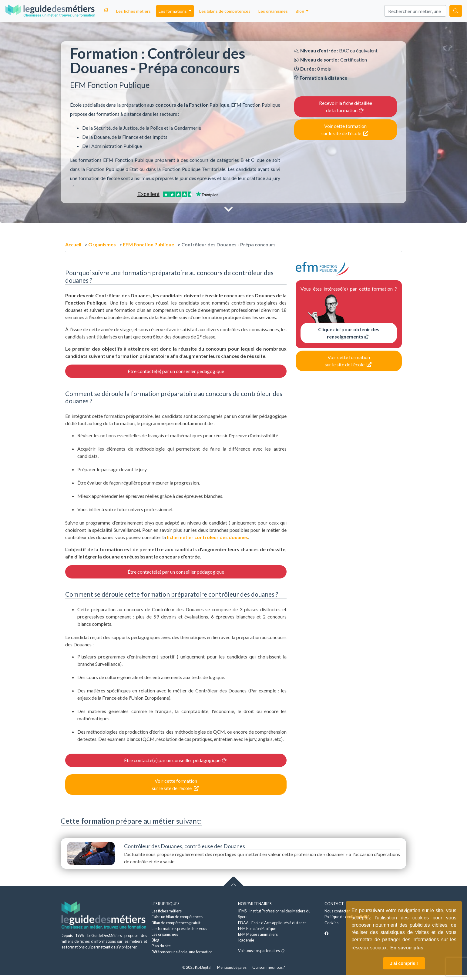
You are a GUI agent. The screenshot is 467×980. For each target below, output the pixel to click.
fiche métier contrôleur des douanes (207, 537)
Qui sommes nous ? (269, 967)
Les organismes (273, 11)
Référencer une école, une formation (182, 952)
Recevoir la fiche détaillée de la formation (346, 107)
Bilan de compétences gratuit (176, 923)
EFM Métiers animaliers (258, 934)
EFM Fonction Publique (148, 244)
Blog (155, 940)
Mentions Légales (232, 967)
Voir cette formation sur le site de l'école (345, 130)
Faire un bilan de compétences (177, 917)
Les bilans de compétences (225, 11)
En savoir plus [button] (407, 948)
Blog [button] (300, 11)
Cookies (331, 923)
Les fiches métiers (133, 11)
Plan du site (161, 946)
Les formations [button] (173, 11)
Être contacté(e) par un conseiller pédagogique (176, 371)
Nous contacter (337, 911)
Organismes (102, 244)
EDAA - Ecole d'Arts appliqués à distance (272, 923)
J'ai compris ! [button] (404, 963)
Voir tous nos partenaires (262, 951)
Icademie (246, 940)
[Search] (415, 11)
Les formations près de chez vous (179, 928)
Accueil (73, 244)
